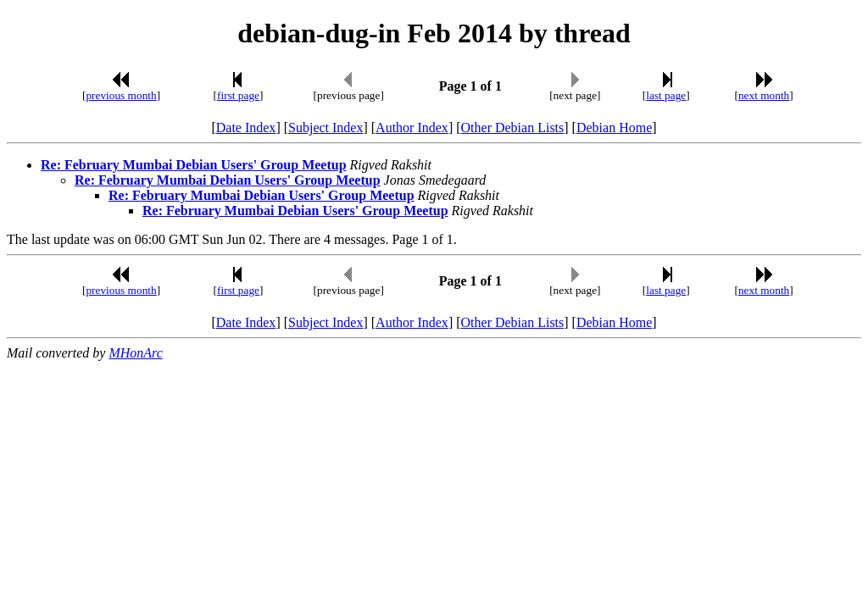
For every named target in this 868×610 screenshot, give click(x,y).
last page (666, 95)
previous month (121, 95)
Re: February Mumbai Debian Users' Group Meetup (194, 165)
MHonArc (135, 353)
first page (238, 95)
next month (764, 95)
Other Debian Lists (513, 128)
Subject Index (325, 128)
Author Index (412, 128)
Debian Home (614, 128)
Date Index (246, 128)
